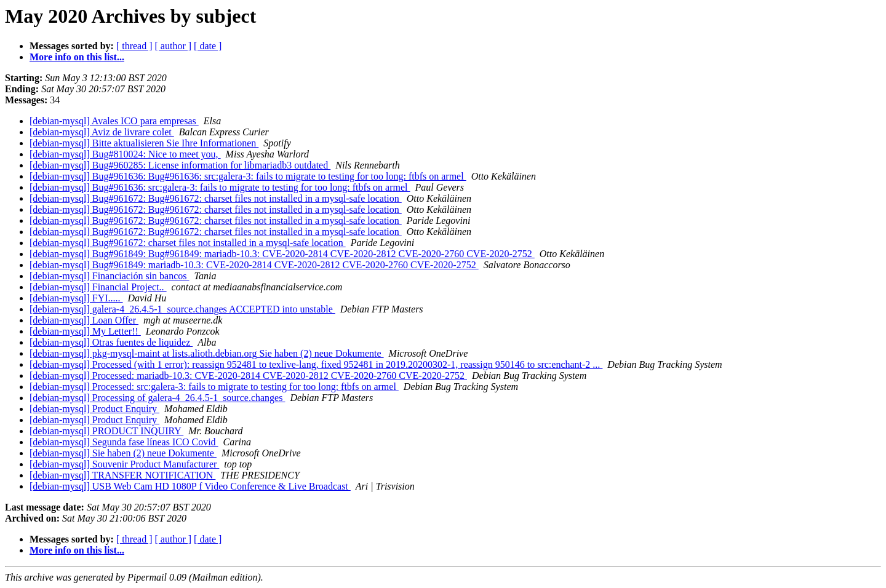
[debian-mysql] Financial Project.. (98, 287)
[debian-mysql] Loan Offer (84, 320)
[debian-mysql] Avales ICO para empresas (114, 121)
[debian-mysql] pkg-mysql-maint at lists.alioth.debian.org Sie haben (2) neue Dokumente (207, 353)
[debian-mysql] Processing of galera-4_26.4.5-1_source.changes (157, 398)
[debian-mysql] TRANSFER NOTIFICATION (122, 475)
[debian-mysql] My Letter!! (85, 331)
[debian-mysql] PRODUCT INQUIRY (106, 431)
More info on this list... (77, 57)
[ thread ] (134, 46)
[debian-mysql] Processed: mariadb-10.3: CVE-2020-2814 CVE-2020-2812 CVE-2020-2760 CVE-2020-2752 (248, 375)
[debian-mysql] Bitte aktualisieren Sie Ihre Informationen (144, 143)
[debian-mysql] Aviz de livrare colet (102, 132)
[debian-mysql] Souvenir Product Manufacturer (124, 464)
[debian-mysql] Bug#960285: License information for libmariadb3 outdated (180, 165)
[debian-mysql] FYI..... (76, 298)
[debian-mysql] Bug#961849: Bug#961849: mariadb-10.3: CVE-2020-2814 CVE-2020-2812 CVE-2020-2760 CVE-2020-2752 (282, 254)
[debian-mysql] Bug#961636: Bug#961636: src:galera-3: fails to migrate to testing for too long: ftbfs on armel (248, 176)
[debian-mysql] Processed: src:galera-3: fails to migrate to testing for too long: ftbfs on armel (214, 387)
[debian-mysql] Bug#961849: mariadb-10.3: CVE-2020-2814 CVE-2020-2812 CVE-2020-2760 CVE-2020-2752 (254, 265)
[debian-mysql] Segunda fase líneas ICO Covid (124, 442)
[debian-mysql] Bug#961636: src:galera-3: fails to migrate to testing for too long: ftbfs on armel (220, 187)
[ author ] (174, 46)
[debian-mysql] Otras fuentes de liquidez (111, 342)
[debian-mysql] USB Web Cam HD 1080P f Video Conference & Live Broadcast (190, 486)
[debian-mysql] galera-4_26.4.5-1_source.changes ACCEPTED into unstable (182, 309)
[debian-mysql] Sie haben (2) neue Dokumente (123, 453)
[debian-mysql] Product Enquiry (94, 409)
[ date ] (208, 46)
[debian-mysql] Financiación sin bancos (110, 276)
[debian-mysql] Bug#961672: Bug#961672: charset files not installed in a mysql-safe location (216, 198)
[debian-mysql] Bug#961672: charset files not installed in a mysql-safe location (188, 243)
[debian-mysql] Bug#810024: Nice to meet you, (125, 154)
